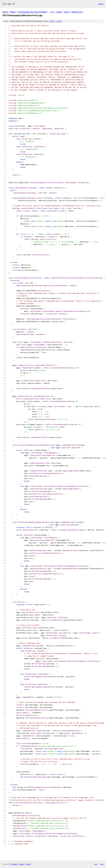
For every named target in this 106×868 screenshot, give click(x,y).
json (102, 864)
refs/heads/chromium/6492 (32, 12)
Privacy (21, 864)
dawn (5, 12)
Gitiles (15, 864)
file (52, 21)
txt (96, 864)
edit (59, 21)
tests (67, 12)
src (53, 12)
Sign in (101, 4)
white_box (77, 12)
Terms (28, 864)
